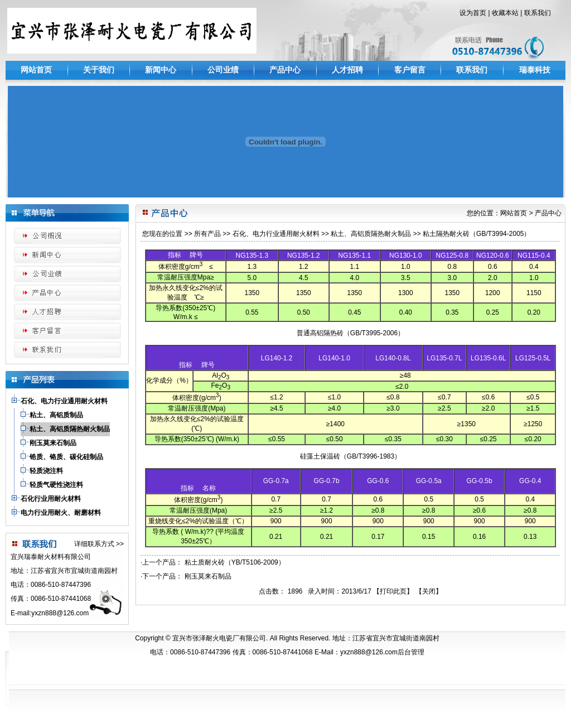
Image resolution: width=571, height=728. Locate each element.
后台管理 (411, 652)
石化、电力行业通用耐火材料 (276, 234)
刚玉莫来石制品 (208, 576)
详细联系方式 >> (99, 544)
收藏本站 (505, 13)
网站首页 (36, 70)
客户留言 (410, 70)
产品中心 (285, 70)
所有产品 (207, 234)
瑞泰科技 (535, 70)
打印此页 (393, 591)
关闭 (429, 591)
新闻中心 (161, 70)
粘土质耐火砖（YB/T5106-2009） (235, 562)
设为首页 (473, 13)
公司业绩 (223, 70)
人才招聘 (347, 70)
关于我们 (99, 70)
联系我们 (538, 13)
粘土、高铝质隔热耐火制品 (371, 234)
